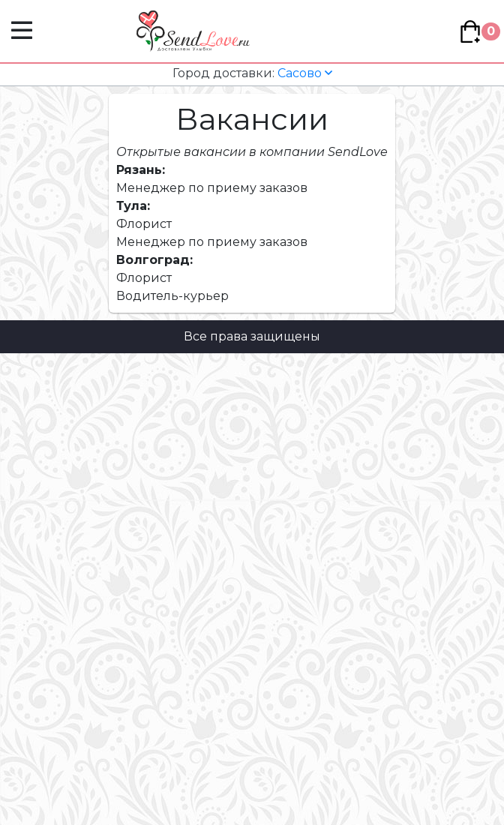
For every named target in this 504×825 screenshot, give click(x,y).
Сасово (252, 73)
